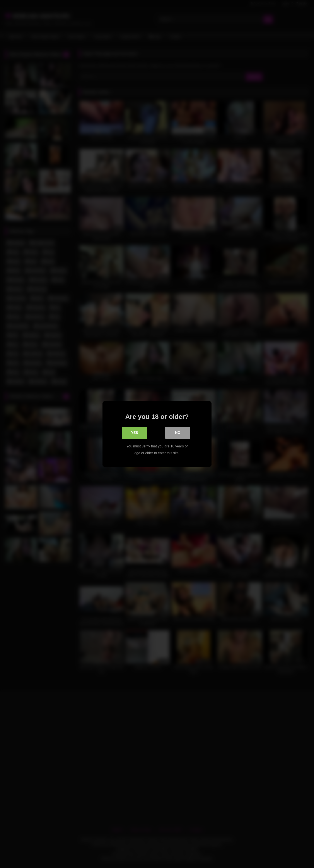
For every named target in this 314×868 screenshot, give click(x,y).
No (178, 433)
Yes (135, 433)
